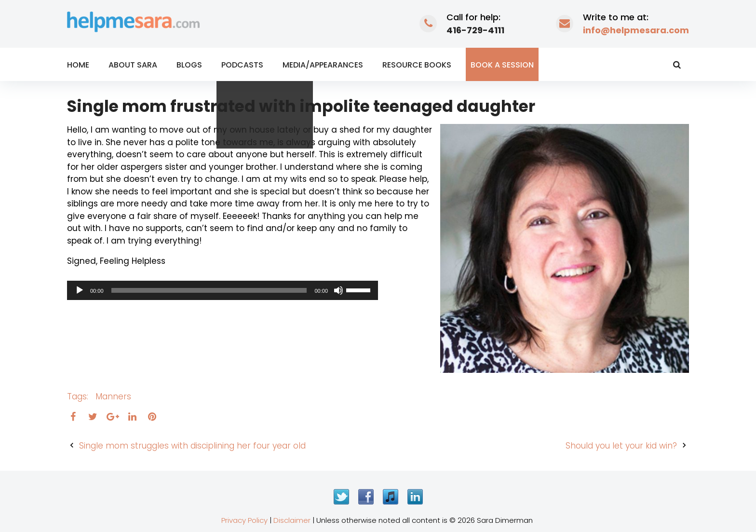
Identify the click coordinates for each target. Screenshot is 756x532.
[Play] (80, 290)
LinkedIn (415, 497)
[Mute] (338, 290)
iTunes (391, 497)
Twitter (341, 497)
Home (78, 65)
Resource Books (417, 65)
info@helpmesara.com (636, 30)
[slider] (209, 290)
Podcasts (242, 65)
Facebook (366, 497)
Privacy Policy (244, 520)
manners (113, 396)
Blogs (189, 65)
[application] (223, 290)
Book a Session (502, 65)
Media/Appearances (323, 65)
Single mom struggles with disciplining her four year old (192, 446)
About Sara (133, 65)
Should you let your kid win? (621, 446)
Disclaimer (292, 520)
